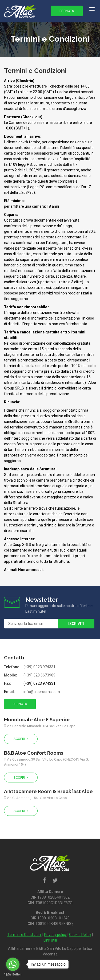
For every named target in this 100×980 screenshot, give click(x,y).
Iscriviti (76, 624)
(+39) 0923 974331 (39, 667)
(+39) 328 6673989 (39, 675)
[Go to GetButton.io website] (13, 975)
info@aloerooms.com (42, 692)
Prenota (67, 11)
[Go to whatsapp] (13, 964)
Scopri (21, 739)
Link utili (50, 940)
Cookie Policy (80, 935)
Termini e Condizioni (25, 935)
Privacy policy (55, 935)
